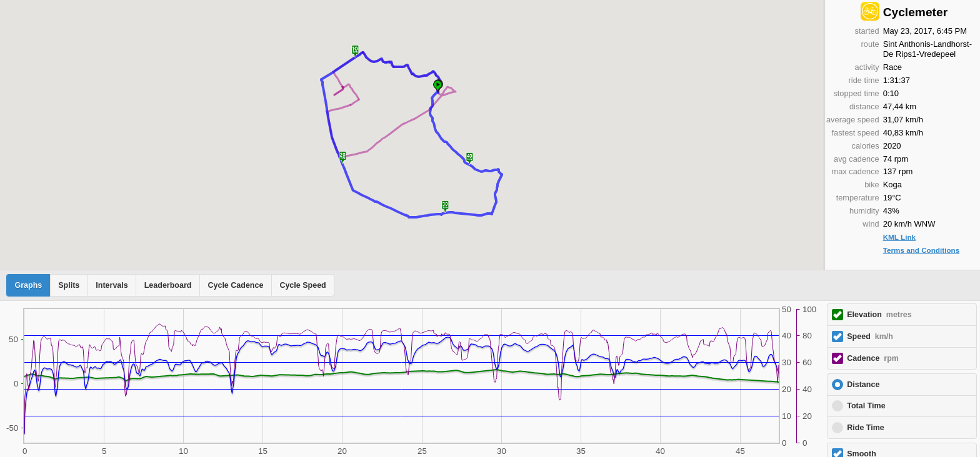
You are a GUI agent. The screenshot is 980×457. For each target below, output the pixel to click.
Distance (863, 385)
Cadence (873, 358)
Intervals (112, 285)
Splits (69, 285)
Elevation (879, 315)
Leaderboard (168, 285)
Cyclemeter (915, 12)
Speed (870, 337)
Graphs (29, 285)
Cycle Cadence (235, 285)
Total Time (866, 406)
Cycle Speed (302, 285)
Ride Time (866, 428)
